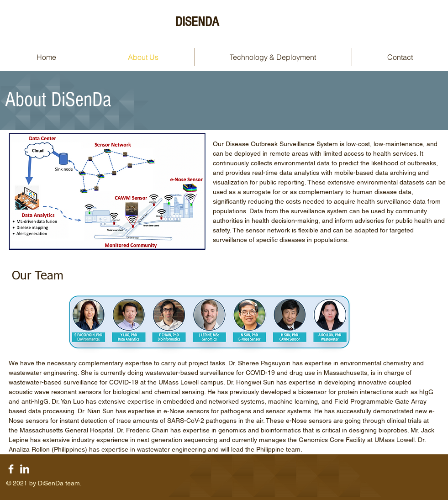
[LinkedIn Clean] (25, 469)
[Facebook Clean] (11, 469)
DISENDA (197, 22)
